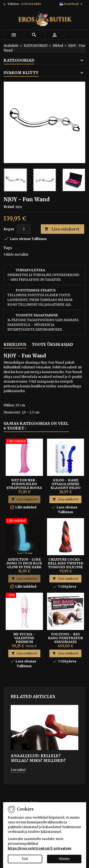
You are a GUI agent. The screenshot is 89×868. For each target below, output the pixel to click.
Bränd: (9, 207)
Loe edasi (18, 770)
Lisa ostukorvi (62, 229)
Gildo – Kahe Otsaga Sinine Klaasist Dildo (66, 484)
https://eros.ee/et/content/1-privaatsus (40, 848)
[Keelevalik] (72, 4)
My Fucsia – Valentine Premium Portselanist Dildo (24, 642)
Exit (25, 859)
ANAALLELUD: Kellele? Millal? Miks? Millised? (38, 758)
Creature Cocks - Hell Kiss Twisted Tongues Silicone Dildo (66, 565)
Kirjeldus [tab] (15, 344)
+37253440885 (30, 4)
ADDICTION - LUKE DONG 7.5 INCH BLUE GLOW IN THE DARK (24, 563)
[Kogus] (24, 229)
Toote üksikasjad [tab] (52, 344)
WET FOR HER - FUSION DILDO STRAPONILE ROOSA (24, 484)
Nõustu (64, 859)
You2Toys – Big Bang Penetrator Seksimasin (65, 638)
